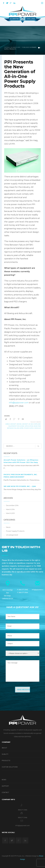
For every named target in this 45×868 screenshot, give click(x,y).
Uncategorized (12, 535)
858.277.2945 (23, 810)
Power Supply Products (15, 531)
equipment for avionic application (21, 426)
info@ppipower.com (19, 403)
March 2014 (10, 509)
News (8, 527)
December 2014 (12, 505)
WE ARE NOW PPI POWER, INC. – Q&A (20, 486)
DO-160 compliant (35, 424)
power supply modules (32, 428)
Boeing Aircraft (22, 424)
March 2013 (10, 513)
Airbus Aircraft (11, 424)
